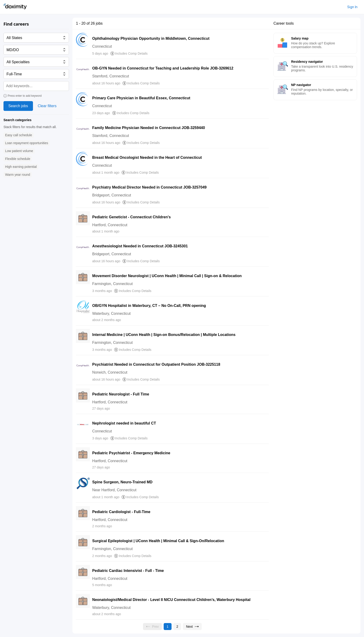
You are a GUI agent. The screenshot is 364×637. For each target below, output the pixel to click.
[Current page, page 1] (168, 627)
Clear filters (47, 106)
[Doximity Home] (15, 7)
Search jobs (18, 106)
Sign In (352, 7)
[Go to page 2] (177, 627)
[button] (19, 135)
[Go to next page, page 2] (192, 627)
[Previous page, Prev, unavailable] (152, 627)
